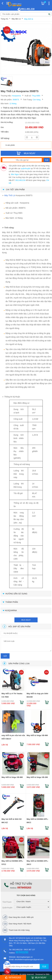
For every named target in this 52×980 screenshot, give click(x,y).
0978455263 (24, 888)
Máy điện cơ (16, 19)
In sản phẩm (10, 145)
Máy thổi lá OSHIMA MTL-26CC (38, 863)
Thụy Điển (36, 96)
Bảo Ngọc (15, 174)
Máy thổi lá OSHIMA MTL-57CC (12, 863)
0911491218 (20, 180)
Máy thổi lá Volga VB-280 (37, 777)
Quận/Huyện (7, 908)
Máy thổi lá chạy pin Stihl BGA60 (37, 695)
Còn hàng (36, 100)
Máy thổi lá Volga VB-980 (12, 777)
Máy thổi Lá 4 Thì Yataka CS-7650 (12, 695)
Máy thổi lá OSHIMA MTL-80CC (38, 821)
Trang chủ (4, 19)
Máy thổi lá (29, 19)
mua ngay (26, 620)
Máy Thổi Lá (10, 195)
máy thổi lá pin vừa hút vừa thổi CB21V (13, 737)
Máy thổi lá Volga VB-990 (37, 735)
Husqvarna (16, 96)
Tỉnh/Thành (7, 902)
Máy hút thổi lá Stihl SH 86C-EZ (12, 821)
